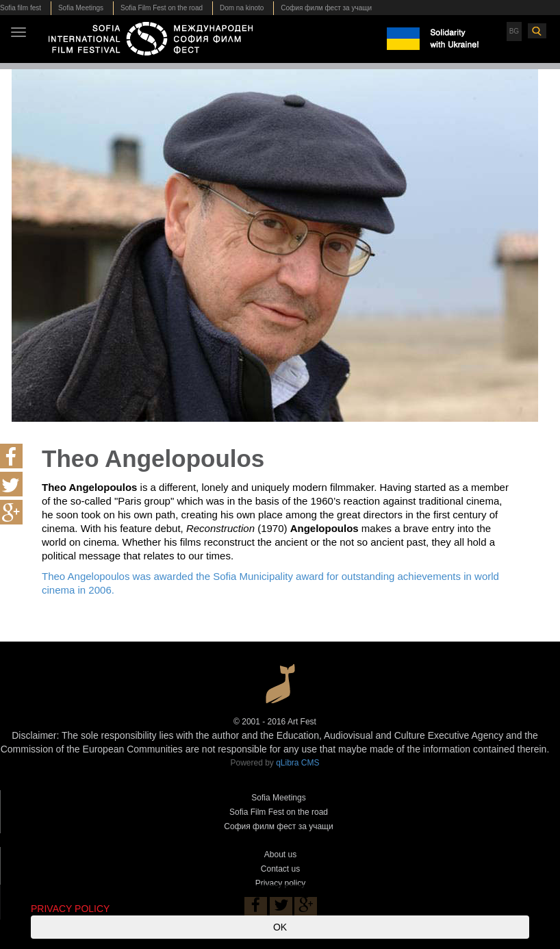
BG (514, 31)
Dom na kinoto (242, 8)
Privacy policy (280, 883)
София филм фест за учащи (326, 8)
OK (280, 927)
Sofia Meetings (81, 8)
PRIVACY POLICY (70, 909)
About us (280, 855)
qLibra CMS (297, 763)
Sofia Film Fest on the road (162, 8)
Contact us (280, 869)
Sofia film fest (21, 8)
